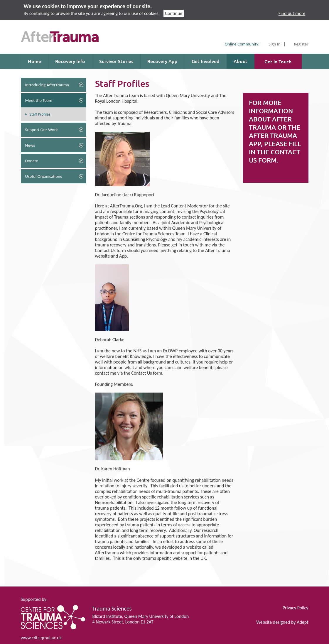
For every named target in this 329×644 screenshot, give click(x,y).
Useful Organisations (44, 176)
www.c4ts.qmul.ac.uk (41, 638)
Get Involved (206, 61)
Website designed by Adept (282, 622)
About (241, 61)
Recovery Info (70, 61)
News (30, 145)
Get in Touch (278, 61)
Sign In (274, 44)
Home (34, 61)
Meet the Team (39, 100)
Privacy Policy (296, 608)
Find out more (292, 13)
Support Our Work (42, 130)
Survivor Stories (116, 61)
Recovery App (162, 61)
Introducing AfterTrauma (47, 85)
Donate (32, 161)
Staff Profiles (40, 114)
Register (301, 44)
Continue (174, 13)
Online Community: (242, 44)
